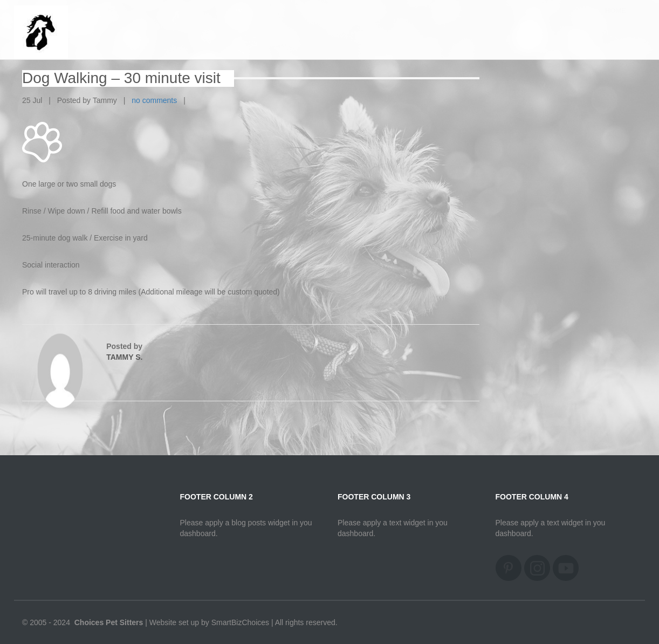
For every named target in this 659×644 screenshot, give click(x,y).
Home (616, 21)
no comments (154, 100)
